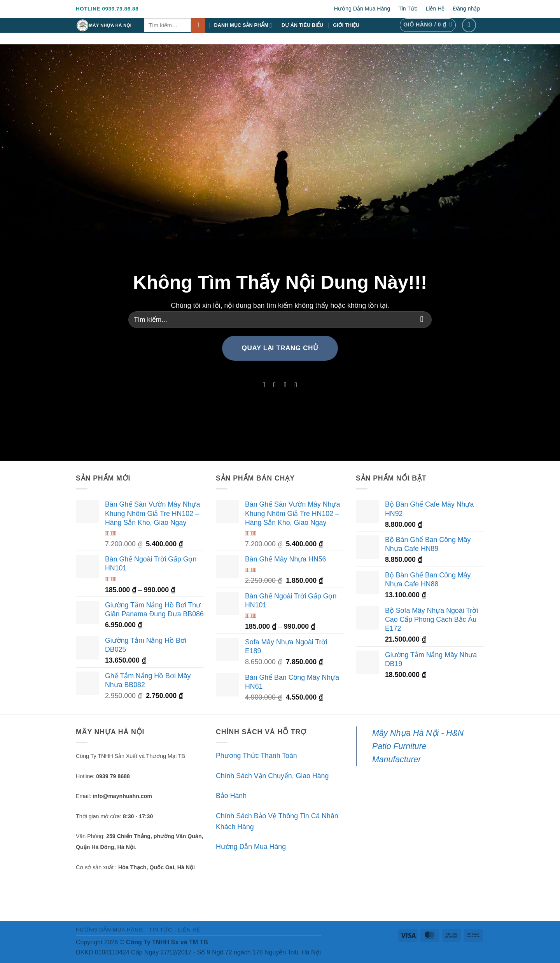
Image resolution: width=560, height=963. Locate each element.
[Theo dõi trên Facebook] (469, 25)
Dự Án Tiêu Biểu (302, 25)
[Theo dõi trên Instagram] (275, 385)
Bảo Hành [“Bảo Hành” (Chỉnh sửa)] (231, 796)
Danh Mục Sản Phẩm (243, 25)
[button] (428, 25)
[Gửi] (198, 25)
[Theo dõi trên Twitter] (285, 385)
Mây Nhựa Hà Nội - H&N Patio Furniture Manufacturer (418, 746)
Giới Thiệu (346, 25)
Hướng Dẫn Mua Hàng (362, 9)
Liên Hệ (435, 9)
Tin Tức (408, 9)
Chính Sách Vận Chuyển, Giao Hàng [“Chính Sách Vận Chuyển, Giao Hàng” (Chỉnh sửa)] (272, 776)
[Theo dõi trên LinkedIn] (296, 385)
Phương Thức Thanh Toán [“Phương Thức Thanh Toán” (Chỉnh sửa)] (256, 756)
